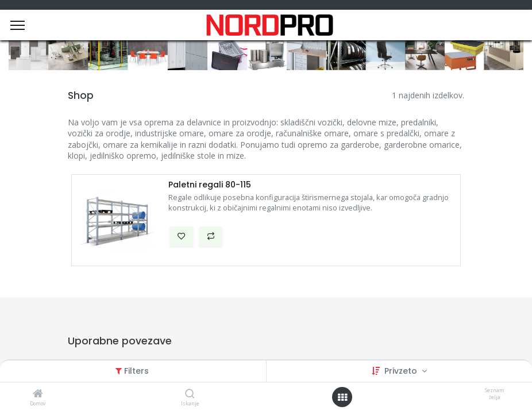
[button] (182, 236)
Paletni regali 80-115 (210, 185)
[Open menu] (342, 397)
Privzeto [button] (402, 371)
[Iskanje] (190, 394)
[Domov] (38, 394)
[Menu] (18, 25)
